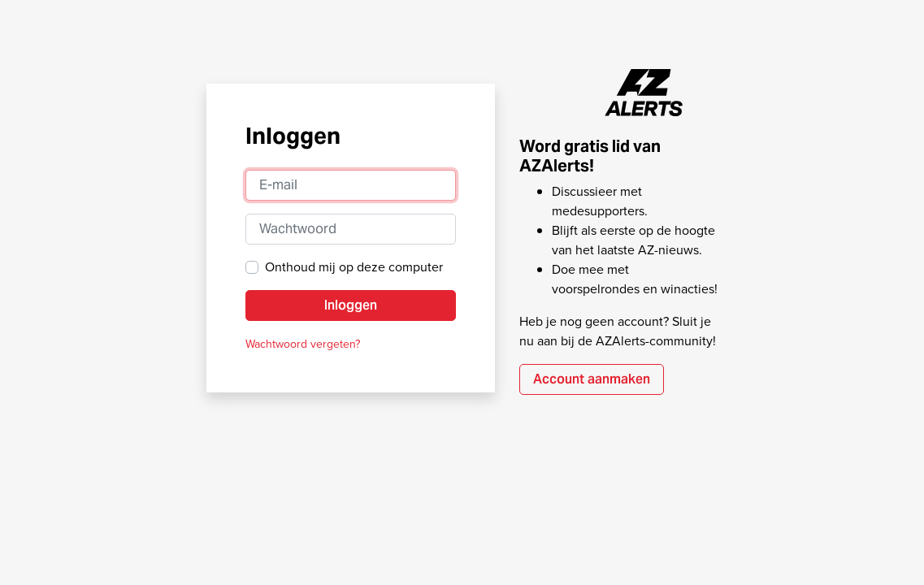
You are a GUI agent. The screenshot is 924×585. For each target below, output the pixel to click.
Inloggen (351, 305)
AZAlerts (644, 93)
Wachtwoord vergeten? (303, 344)
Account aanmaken (592, 379)
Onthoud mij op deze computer (354, 267)
